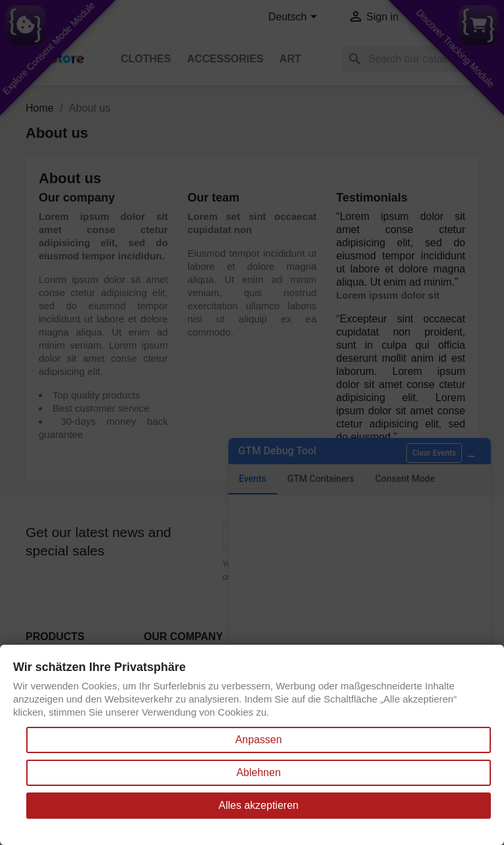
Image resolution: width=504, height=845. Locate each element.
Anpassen (258, 740)
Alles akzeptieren (259, 805)
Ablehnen (259, 772)
